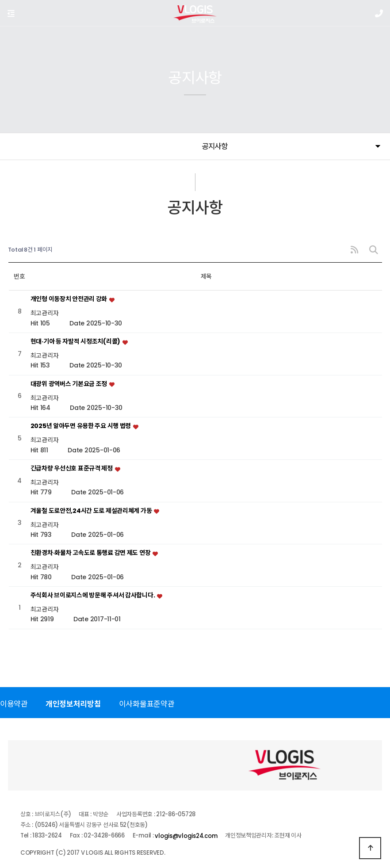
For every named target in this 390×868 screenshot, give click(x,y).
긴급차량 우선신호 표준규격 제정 (72, 468)
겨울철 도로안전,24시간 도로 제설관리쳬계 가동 (92, 511)
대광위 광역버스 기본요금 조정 (69, 384)
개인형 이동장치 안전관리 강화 (69, 299)
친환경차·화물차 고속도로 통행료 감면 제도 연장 (91, 553)
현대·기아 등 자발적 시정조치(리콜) (76, 341)
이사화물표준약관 (147, 704)
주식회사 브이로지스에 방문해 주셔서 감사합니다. (93, 595)
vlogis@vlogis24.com (189, 822)
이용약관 (14, 704)
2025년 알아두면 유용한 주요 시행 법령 (81, 426)
